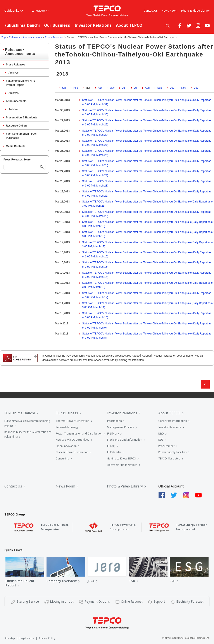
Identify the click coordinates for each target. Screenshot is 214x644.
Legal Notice (27, 638)
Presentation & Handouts (22, 118)
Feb (76, 88)
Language (40, 11)
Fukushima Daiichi (22, 25)
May (112, 88)
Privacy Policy (47, 638)
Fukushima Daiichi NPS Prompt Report (21, 83)
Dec (196, 88)
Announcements (16, 101)
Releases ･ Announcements (25, 37)
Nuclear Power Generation (72, 452)
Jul (135, 88)
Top (4, 37)
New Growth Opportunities (72, 440)
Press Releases (54, 37)
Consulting (62, 458)
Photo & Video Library (195, 11)
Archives (14, 73)
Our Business (57, 25)
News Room (169, 11)
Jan (64, 88)
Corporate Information (173, 421)
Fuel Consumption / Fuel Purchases (21, 136)
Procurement (166, 446)
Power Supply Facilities (173, 452)
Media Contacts (16, 146)
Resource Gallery (17, 126)
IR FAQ (111, 446)
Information (114, 421)
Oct (172, 88)
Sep (160, 88)
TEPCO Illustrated (169, 458)
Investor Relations (93, 25)
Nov (184, 88)
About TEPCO (129, 25)
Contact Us (151, 11)
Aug (147, 88)
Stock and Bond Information (125, 440)
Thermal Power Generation (72, 421)
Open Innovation (66, 446)
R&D (161, 434)
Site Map (10, 638)
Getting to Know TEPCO (122, 458)
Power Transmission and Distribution (79, 434)
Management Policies (120, 427)
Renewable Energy (67, 427)
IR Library (113, 434)
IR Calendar (114, 452)
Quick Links (14, 11)
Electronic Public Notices (122, 465)
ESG (161, 440)
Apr (100, 88)
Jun (124, 88)
